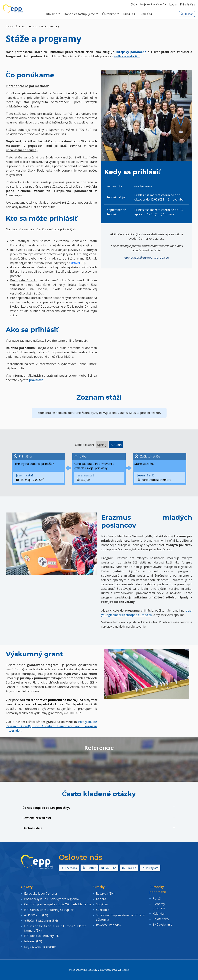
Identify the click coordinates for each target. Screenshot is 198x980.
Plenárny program (159, 906)
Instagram (150, 868)
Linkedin (129, 868)
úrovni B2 (78, 263)
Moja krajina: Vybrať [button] (154, 4)
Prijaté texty (161, 918)
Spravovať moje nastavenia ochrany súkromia (120, 916)
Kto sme (33, 26)
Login (173, 4)
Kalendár (159, 913)
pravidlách (36, 380)
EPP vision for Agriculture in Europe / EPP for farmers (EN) (55, 927)
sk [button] (135, 4)
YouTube (109, 868)
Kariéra (101, 899)
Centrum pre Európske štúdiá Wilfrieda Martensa (58, 904)
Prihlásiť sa (188, 4)
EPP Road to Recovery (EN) (42, 934)
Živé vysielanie (162, 924)
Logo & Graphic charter (40, 945)
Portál (157, 898)
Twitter (89, 868)
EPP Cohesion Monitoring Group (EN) (50, 909)
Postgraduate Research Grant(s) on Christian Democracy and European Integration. (51, 726)
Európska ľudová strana (40, 893)
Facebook (69, 868)
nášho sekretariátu (127, 56)
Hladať (187, 14)
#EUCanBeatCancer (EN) (41, 920)
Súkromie (103, 909)
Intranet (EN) (33, 940)
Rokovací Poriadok (109, 924)
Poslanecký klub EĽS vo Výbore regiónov (52, 899)
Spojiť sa (102, 904)
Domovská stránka (15, 26)
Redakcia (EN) (105, 893)
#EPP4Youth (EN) (36, 914)
